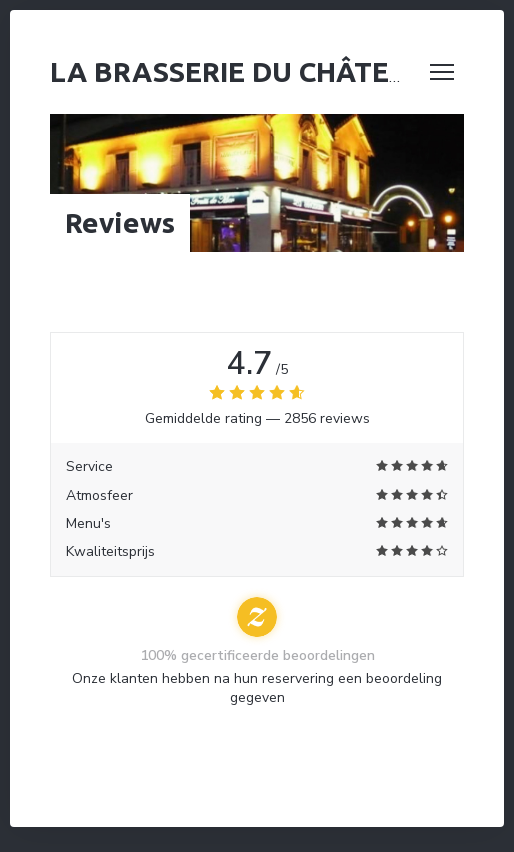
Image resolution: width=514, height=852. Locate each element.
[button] (442, 72)
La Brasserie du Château (239, 71)
